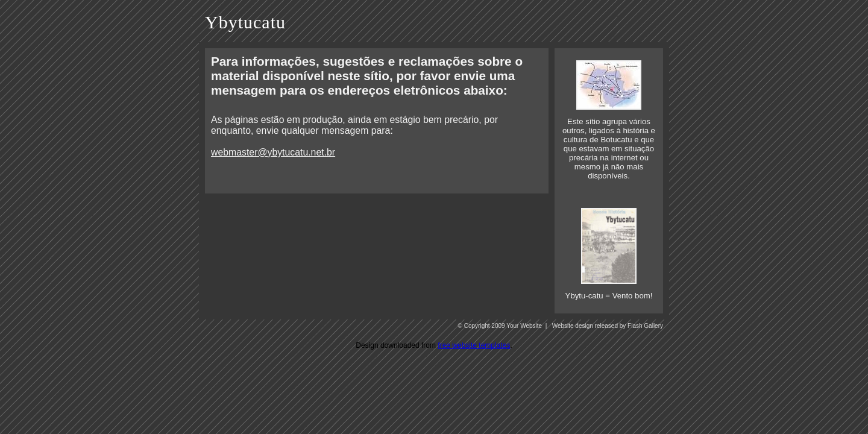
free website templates (474, 345)
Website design (573, 326)
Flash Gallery (645, 326)
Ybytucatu (245, 22)
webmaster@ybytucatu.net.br (273, 152)
